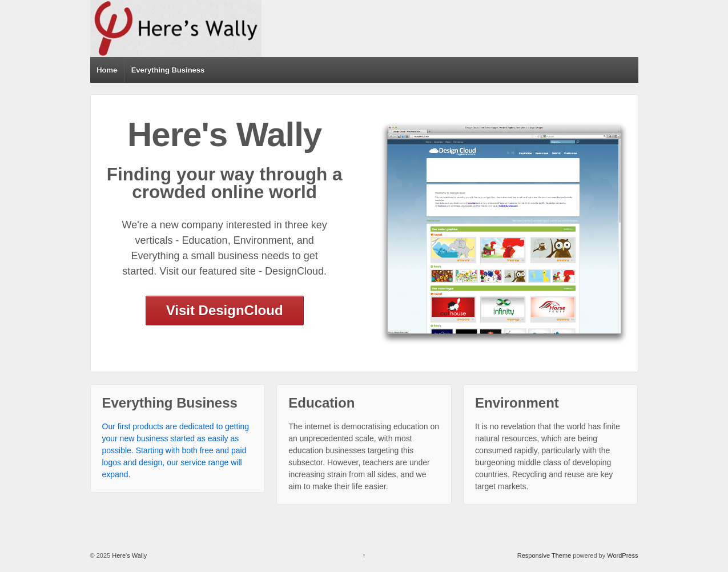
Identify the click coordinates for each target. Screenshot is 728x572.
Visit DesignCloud (225, 310)
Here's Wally (128, 555)
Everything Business (168, 70)
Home (107, 70)
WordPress (622, 555)
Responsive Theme (544, 555)
